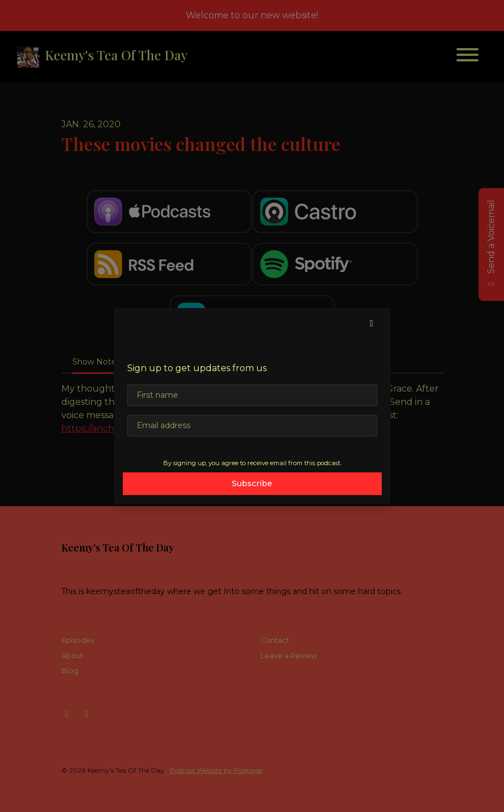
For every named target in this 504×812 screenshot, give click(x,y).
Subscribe (252, 483)
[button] (372, 324)
